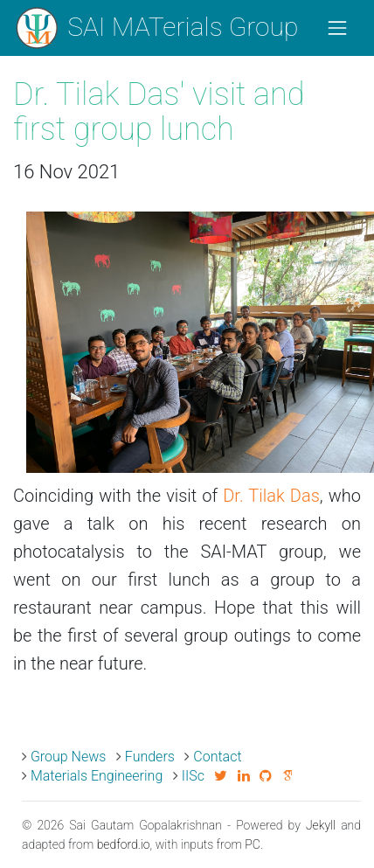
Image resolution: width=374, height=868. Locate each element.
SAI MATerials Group (156, 28)
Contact (217, 757)
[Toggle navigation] (337, 28)
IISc (193, 776)
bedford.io (124, 844)
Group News (69, 757)
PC (253, 844)
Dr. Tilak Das (271, 496)
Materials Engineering (97, 776)
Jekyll (321, 825)
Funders (150, 757)
